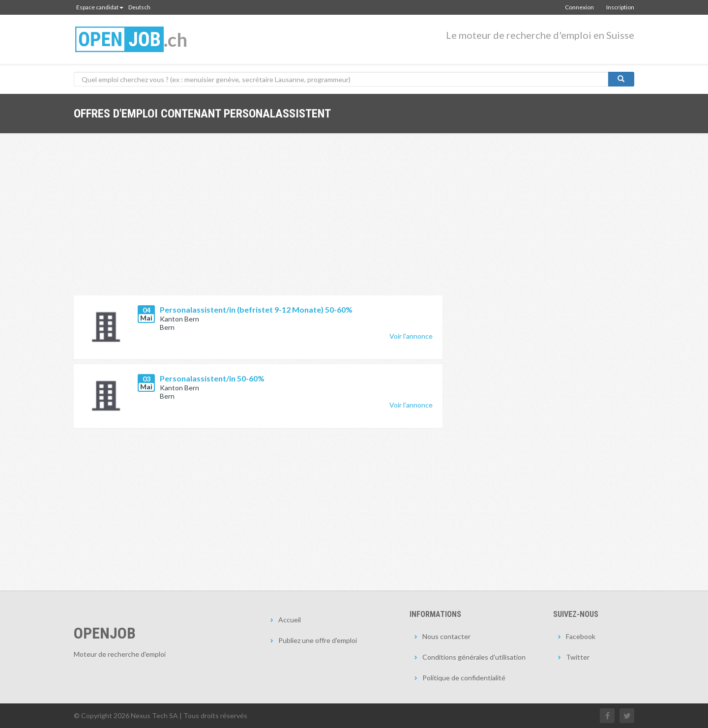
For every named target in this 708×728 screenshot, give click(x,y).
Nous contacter (446, 636)
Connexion (579, 7)
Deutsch (139, 7)
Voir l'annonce (411, 336)
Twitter (578, 657)
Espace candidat (100, 7)
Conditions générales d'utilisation (474, 657)
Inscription (620, 7)
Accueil (290, 620)
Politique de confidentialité (464, 678)
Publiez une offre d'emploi (318, 640)
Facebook (581, 636)
